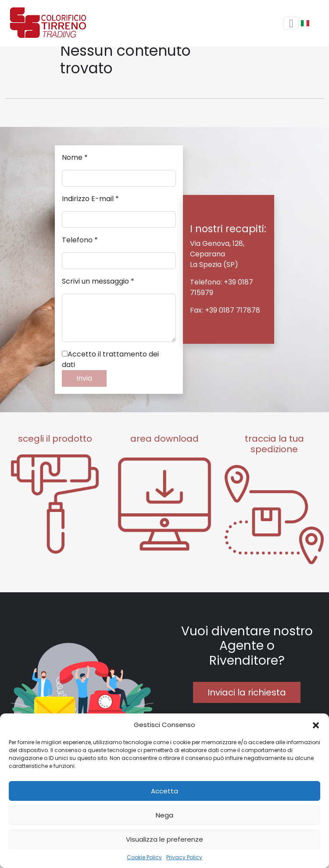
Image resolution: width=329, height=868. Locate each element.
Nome (75, 157)
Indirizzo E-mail (90, 199)
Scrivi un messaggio (98, 281)
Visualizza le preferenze (164, 839)
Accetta (164, 791)
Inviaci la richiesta (247, 692)
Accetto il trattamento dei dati (110, 359)
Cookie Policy (144, 857)
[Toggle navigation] (291, 23)
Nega (164, 815)
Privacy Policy (184, 857)
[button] (316, 725)
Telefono (80, 240)
